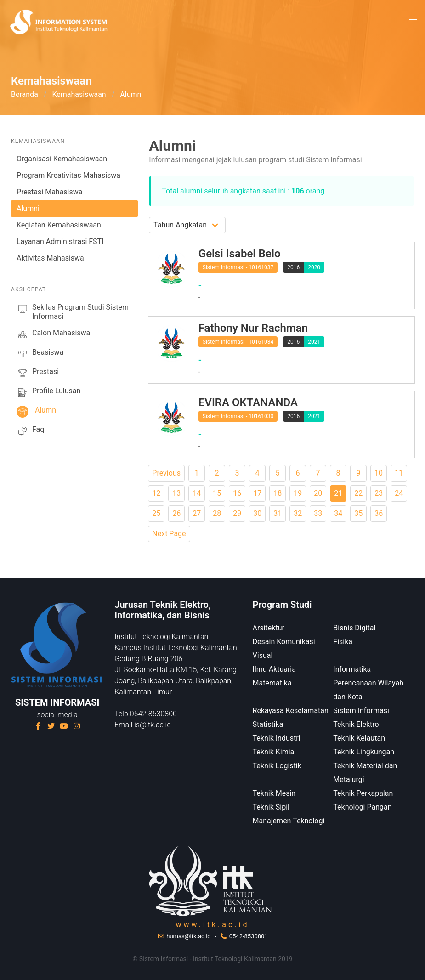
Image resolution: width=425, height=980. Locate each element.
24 (399, 493)
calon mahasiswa (53, 334)
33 (318, 513)
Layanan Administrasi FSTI (60, 241)
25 (156, 513)
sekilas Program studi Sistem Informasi (73, 312)
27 (197, 513)
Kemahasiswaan (79, 94)
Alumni (28, 208)
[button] (413, 22)
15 (217, 493)
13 (176, 493)
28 (217, 513)
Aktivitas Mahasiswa (50, 258)
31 (278, 513)
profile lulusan (48, 392)
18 (278, 493)
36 (379, 513)
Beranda (25, 94)
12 (156, 493)
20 (318, 493)
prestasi (38, 373)
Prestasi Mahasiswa (49, 192)
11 (399, 473)
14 (197, 493)
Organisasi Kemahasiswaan (62, 159)
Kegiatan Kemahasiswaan (59, 225)
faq (30, 431)
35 (358, 513)
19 (298, 493)
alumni (37, 412)
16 (237, 493)
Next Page (169, 534)
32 (298, 513)
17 (257, 493)
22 (358, 493)
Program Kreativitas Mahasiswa (68, 175)
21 (338, 493)
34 (338, 513)
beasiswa (40, 354)
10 (379, 473)
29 (237, 513)
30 (257, 513)
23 (379, 493)
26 (176, 513)
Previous (166, 473)
